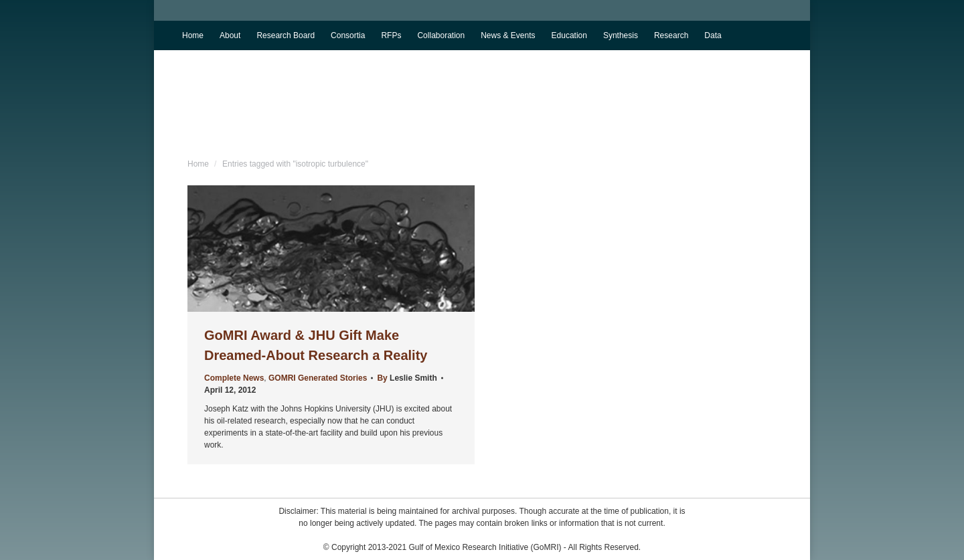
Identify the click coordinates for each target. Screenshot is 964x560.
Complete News (234, 378)
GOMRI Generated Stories (318, 378)
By (407, 378)
